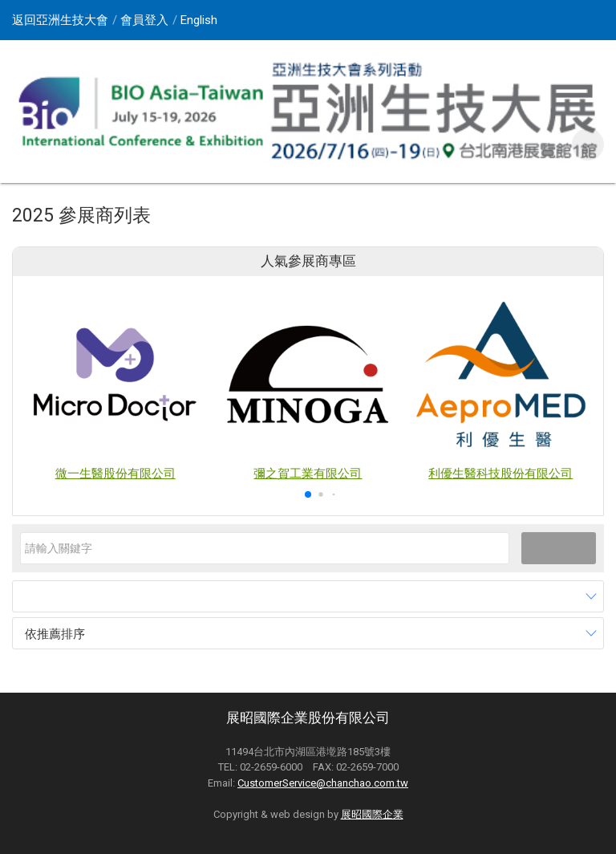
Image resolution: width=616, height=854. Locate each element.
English (199, 20)
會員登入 (144, 20)
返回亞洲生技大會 (60, 20)
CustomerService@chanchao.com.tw (323, 783)
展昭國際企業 (372, 814)
